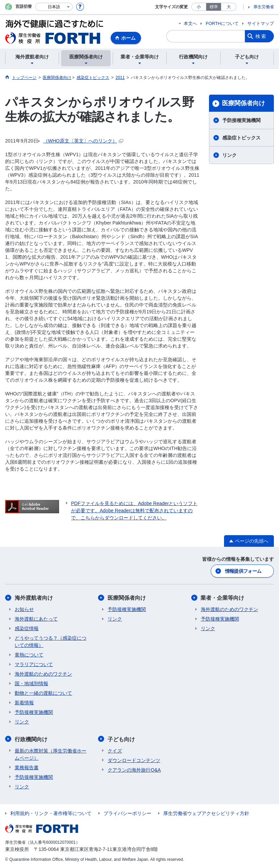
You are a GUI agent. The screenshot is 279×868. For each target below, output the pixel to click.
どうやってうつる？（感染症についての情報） (51, 642)
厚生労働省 (264, 7)
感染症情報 (27, 628)
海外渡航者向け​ (34, 598)
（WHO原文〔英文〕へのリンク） (83, 141)
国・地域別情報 (31, 683)
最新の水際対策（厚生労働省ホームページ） (51, 754)
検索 (261, 36)
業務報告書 (27, 767)
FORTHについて (222, 23)
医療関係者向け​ (243, 103)
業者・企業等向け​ (223, 598)
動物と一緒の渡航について (43, 693)
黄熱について (29, 655)
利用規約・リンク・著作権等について (51, 813)
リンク (229, 155)
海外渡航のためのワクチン (43, 674)
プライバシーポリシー (127, 813)
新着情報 (24, 703)
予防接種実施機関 (241, 120)
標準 (214, 7)
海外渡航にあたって (36, 619)
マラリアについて (34, 664)
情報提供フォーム (243, 571)
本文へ (190, 23)
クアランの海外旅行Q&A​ (134, 770)
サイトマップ (261, 23)
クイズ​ (115, 750)
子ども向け (121, 739)
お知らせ (24, 609)
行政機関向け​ (31, 739)
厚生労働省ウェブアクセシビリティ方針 (206, 813)
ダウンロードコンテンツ (134, 760)
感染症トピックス (241, 138)
